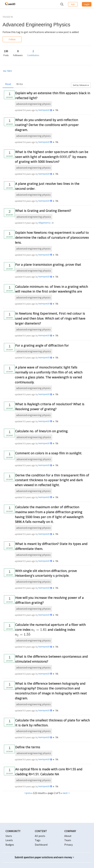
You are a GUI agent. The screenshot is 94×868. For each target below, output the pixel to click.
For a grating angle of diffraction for (42, 345)
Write (20, 84)
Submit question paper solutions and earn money (44, 857)
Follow (12, 39)
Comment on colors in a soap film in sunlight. (49, 453)
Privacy (68, 845)
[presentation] (66, 157)
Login (87, 4)
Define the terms (28, 747)
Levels (9, 840)
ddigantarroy (44, 223)
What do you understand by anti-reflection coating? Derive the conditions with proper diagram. (47, 125)
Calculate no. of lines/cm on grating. (42, 431)
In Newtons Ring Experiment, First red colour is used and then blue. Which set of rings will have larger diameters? (50, 318)
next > (66, 793)
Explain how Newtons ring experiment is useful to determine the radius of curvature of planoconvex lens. (52, 238)
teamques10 (44, 110)
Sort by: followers (81, 85)
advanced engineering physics (33, 104)
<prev (28, 793)
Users (9, 836)
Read (8, 84)
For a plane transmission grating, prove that (48, 265)
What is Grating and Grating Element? (43, 211)
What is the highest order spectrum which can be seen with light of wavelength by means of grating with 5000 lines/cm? (52, 157)
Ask (73, 4)
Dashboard (41, 845)
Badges (10, 845)
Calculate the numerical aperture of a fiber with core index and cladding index (50, 630)
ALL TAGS (8, 71)
